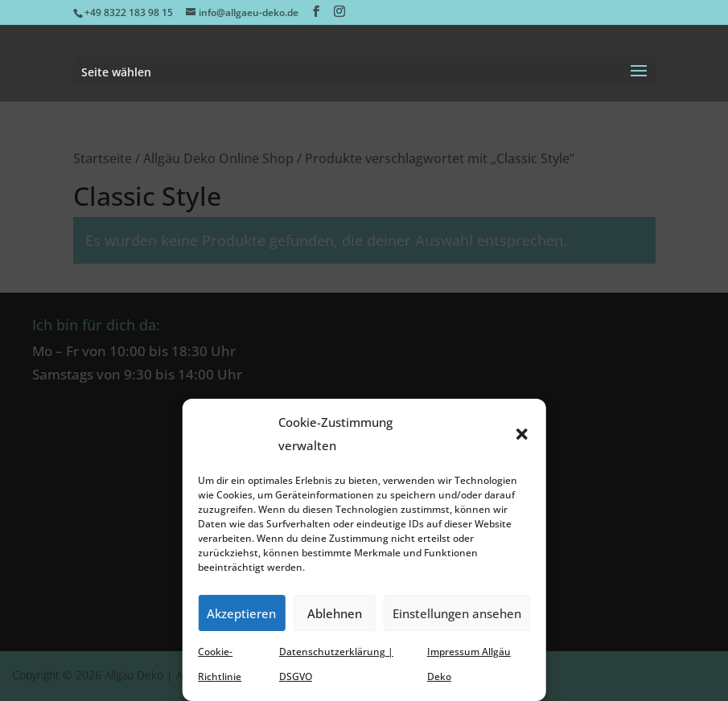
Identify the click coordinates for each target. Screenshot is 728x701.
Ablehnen (335, 613)
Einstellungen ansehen (457, 613)
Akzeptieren (241, 613)
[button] (522, 434)
